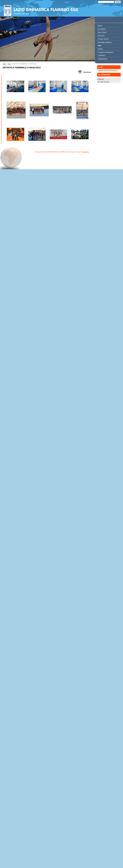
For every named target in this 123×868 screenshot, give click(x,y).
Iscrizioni (101, 36)
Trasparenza (102, 59)
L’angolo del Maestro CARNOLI (105, 54)
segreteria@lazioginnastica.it (108, 70)
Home (4, 64)
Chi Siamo (102, 29)
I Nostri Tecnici (103, 39)
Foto (9, 64)
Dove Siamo (102, 32)
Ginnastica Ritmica (105, 42)
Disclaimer (86, 152)
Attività (100, 49)
